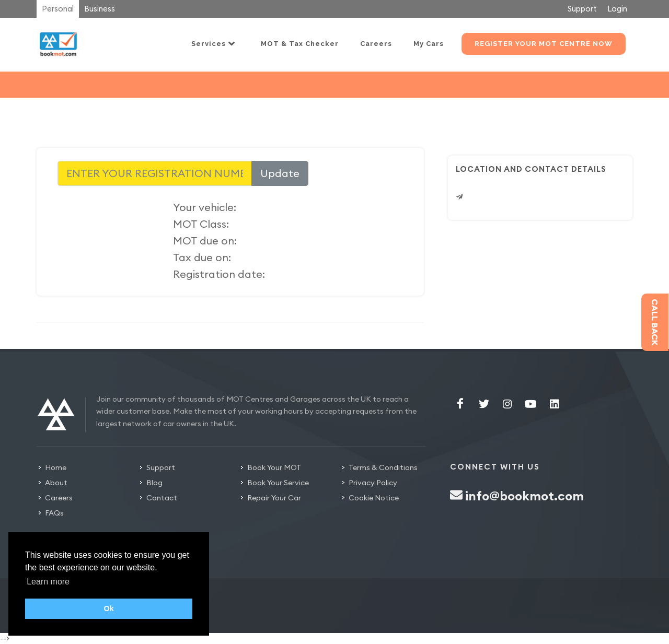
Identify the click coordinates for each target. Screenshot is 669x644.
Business (100, 9)
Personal (58, 9)
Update (280, 173)
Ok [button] (108, 608)
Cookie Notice (374, 498)
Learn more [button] (48, 582)
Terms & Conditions (383, 467)
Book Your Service (278, 483)
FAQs (54, 513)
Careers (59, 498)
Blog (154, 483)
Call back (655, 322)
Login (617, 9)
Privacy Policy (373, 483)
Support (582, 9)
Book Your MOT (274, 467)
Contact (162, 498)
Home (56, 467)
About (56, 483)
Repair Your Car (274, 498)
